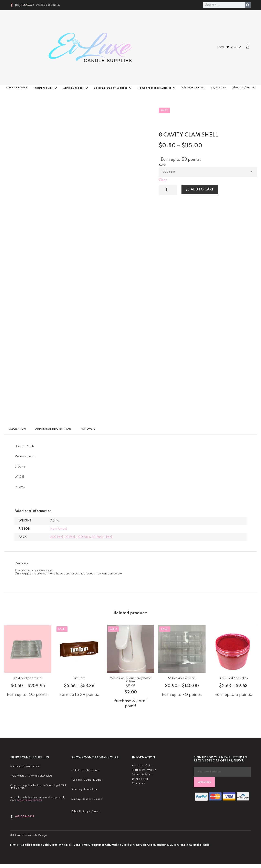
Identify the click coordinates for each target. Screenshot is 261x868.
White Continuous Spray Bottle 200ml (131, 680)
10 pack (70, 537)
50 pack (97, 537)
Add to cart (202, 190)
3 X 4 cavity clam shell (28, 678)
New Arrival (58, 529)
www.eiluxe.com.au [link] (29, 800)
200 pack (57, 537)
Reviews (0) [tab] (88, 429)
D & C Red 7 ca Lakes (233, 678)
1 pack (108, 537)
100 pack (84, 537)
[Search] (248, 5)
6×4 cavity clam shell (182, 678)
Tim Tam (79, 678)
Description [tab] (17, 429)
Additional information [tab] (53, 429)
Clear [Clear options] (163, 180)
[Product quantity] (168, 190)
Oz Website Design (35, 835)
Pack (162, 166)
